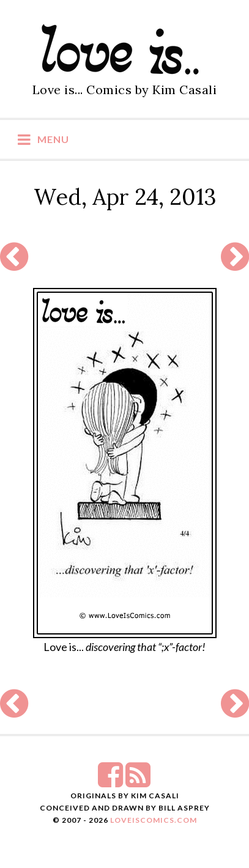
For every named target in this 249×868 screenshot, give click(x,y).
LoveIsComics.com (154, 820)
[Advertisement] (124, 257)
